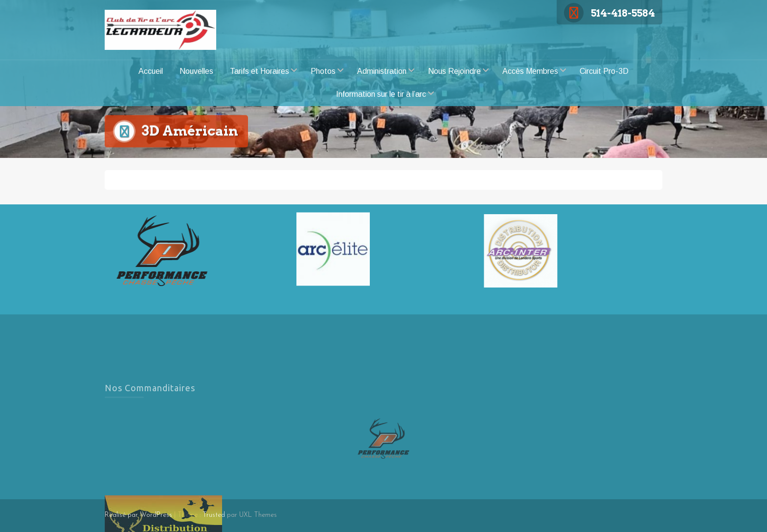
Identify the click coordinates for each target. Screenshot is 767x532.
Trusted (214, 515)
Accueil (151, 71)
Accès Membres (530, 71)
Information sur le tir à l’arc (381, 94)
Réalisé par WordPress (138, 515)
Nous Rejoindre (454, 71)
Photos (323, 71)
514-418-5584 (609, 13)
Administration (382, 71)
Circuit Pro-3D (604, 71)
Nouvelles (196, 71)
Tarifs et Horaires (259, 71)
